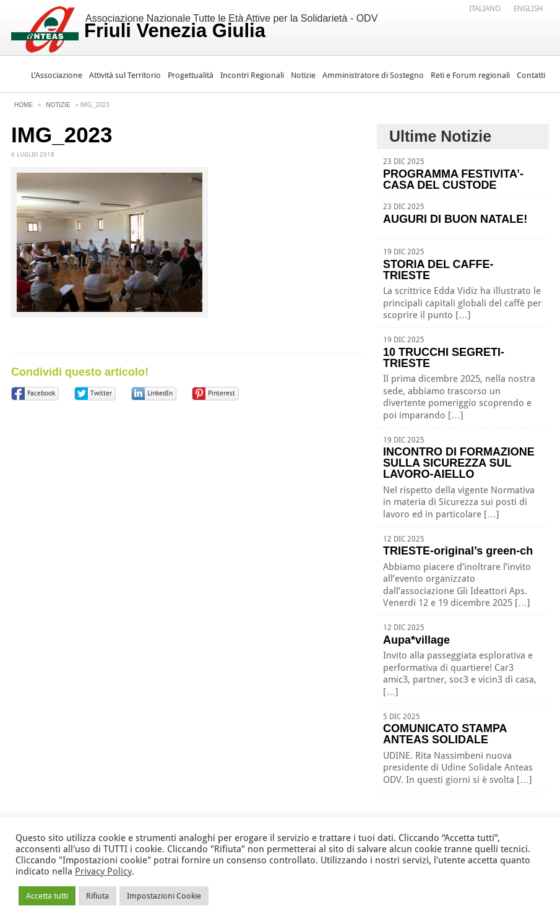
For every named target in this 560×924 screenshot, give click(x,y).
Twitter (101, 393)
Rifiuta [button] (97, 896)
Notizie (303, 75)
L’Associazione (57, 75)
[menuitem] (485, 8)
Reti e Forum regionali (470, 75)
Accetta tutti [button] (47, 896)
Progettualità (191, 75)
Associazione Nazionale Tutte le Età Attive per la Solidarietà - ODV (231, 27)
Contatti (531, 75)
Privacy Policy (103, 871)
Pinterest (222, 393)
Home (24, 105)
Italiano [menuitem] (485, 9)
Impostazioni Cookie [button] (164, 896)
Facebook (41, 393)
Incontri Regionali (252, 75)
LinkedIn (160, 393)
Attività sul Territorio (125, 75)
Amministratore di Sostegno (373, 75)
